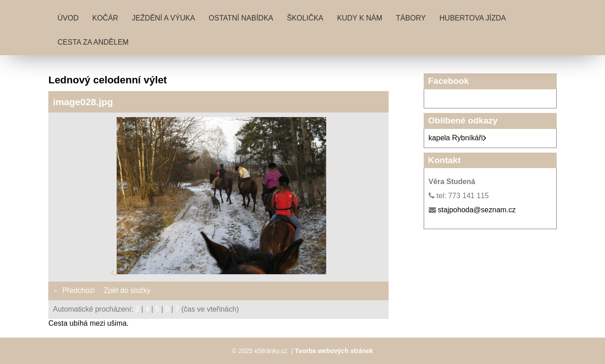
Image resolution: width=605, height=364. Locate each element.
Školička (305, 18)
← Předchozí (74, 290)
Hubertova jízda (473, 18)
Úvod (68, 18)
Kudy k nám (360, 18)
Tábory (411, 18)
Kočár (105, 18)
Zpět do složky (127, 290)
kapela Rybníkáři (458, 138)
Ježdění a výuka (163, 18)
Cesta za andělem (93, 42)
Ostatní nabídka (241, 18)
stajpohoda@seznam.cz (477, 210)
